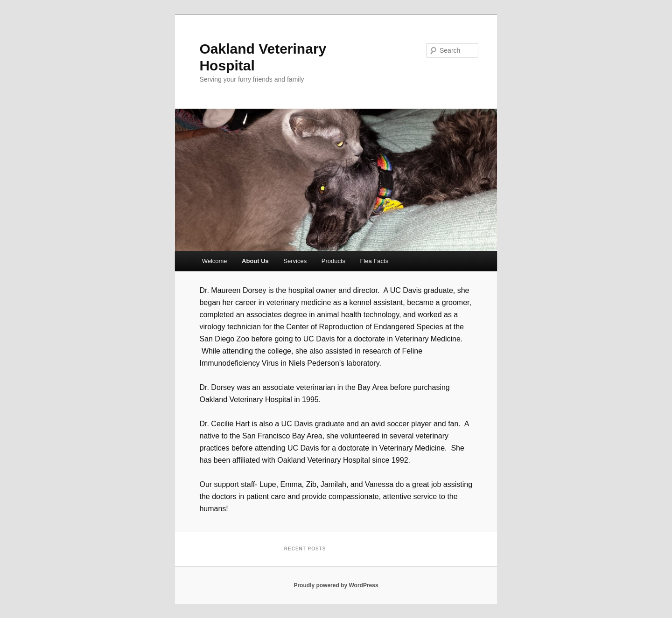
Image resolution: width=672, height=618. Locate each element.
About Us (255, 261)
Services (295, 261)
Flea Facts (374, 261)
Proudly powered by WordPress (336, 585)
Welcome (215, 261)
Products (333, 261)
